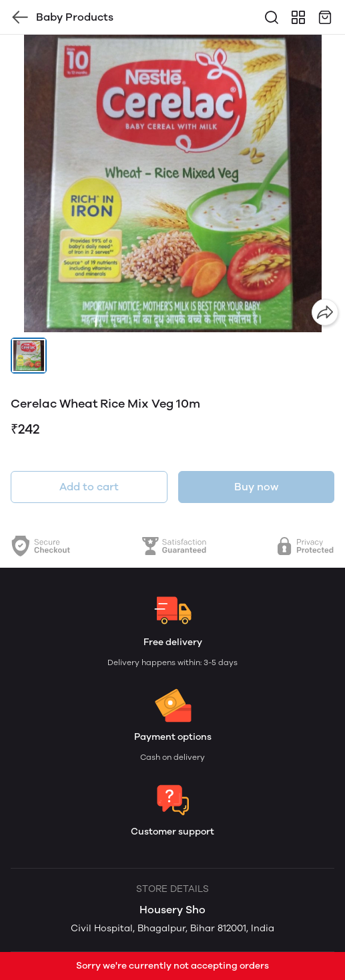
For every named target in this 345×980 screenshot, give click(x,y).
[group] (172, 183)
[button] (29, 356)
